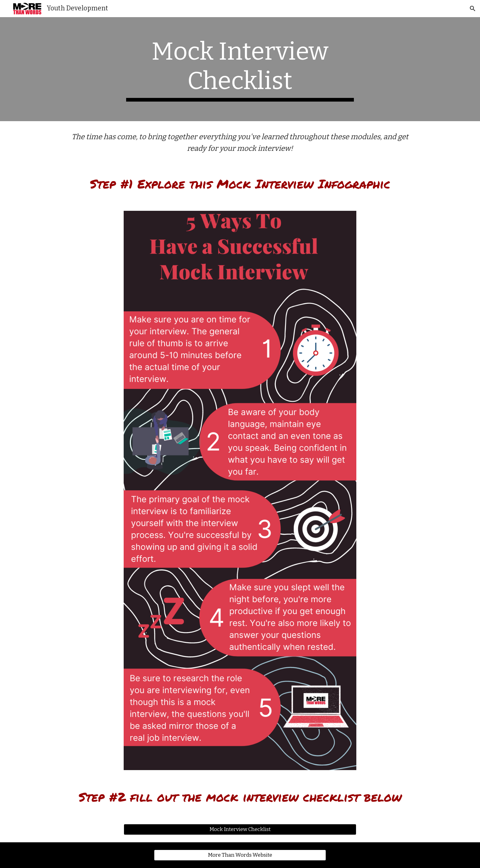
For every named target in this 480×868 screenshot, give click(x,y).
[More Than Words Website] (240, 855)
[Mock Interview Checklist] (240, 830)
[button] (473, 9)
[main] (240, 69)
